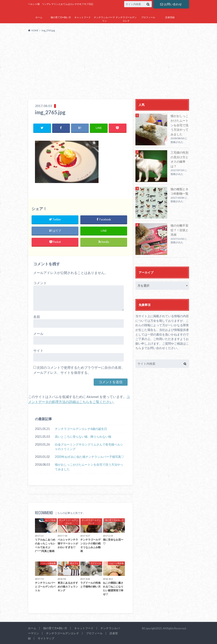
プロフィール (148, 17)
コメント (40, 283)
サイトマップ (148, 27)
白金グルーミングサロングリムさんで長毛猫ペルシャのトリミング (89, 447)
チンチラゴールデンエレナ (126, 19)
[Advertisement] (108, 67)
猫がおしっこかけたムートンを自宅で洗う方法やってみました (89, 467)
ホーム (39, 17)
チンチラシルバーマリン (104, 19)
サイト (38, 350)
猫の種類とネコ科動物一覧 (179, 191)
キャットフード (83, 17)
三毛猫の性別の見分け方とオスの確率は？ (179, 159)
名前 (37, 317)
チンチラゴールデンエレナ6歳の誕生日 (81, 429)
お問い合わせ (171, 4)
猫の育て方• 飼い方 (61, 17)
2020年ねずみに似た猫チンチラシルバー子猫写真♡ (89, 457)
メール (38, 334)
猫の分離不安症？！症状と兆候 (179, 230)
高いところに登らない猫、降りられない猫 (83, 437)
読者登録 (170, 17)
